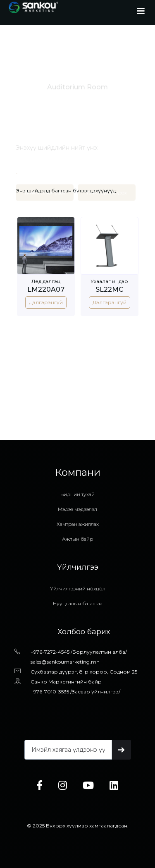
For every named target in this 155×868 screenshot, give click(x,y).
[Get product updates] (68, 750)
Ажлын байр (77, 539)
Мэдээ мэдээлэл (77, 509)
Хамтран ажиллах (78, 524)
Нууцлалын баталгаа (78, 603)
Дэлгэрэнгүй (46, 302)
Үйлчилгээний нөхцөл (78, 589)
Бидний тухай (77, 494)
